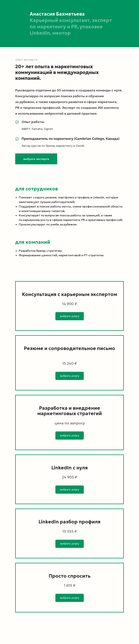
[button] (36, 159)
